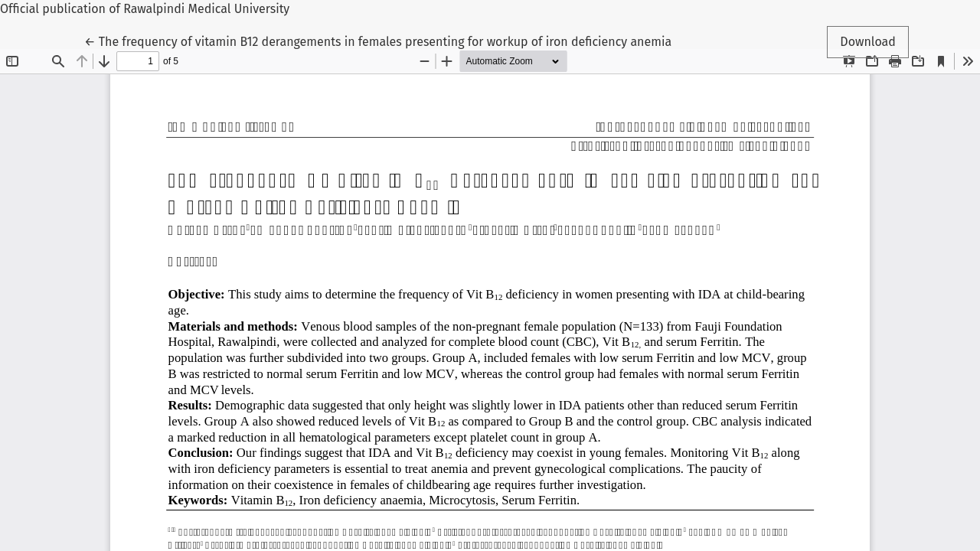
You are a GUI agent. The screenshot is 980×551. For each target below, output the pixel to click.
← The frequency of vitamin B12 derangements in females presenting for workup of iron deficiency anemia (378, 41)
